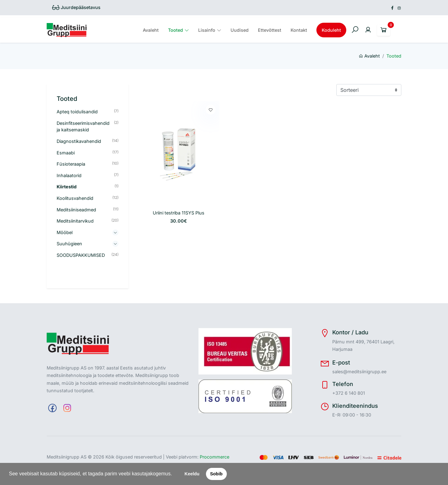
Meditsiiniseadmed (76, 210)
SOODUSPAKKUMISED (81, 255)
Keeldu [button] (192, 474)
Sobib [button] (216, 474)
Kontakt (299, 30)
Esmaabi (66, 153)
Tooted (175, 30)
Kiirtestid (67, 187)
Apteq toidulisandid (77, 112)
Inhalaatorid (69, 175)
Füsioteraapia (71, 164)
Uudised (240, 30)
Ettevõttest (270, 30)
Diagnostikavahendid (79, 141)
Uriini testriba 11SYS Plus (179, 213)
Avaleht (151, 30)
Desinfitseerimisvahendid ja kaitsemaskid (83, 127)
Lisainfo (207, 30)
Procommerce (215, 457)
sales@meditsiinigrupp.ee (359, 372)
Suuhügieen (69, 244)
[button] (174, 474)
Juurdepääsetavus (76, 7)
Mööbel (65, 232)
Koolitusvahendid (75, 198)
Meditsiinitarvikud (75, 221)
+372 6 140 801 (349, 393)
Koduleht (331, 30)
